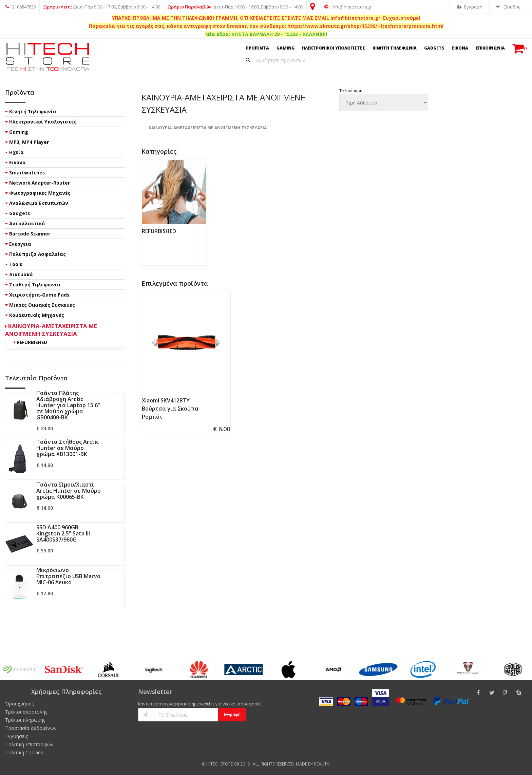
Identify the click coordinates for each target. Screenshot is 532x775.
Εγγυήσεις (16, 736)
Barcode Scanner (30, 234)
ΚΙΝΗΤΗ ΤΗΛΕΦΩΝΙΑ (395, 48)
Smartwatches (27, 173)
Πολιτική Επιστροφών (29, 744)
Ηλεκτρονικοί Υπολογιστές (43, 122)
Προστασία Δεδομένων (31, 728)
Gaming (19, 132)
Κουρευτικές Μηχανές (37, 315)
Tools (16, 264)
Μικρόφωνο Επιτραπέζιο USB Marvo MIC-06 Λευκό (68, 576)
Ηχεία (16, 152)
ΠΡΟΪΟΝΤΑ (257, 48)
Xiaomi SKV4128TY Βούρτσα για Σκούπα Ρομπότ (170, 409)
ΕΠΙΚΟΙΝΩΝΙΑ (490, 48)
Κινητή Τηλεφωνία (33, 111)
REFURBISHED (159, 231)
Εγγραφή (470, 7)
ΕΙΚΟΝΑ (460, 48)
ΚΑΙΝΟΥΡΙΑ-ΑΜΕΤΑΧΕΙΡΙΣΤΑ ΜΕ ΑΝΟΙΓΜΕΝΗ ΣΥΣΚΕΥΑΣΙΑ (51, 330)
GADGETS (434, 48)
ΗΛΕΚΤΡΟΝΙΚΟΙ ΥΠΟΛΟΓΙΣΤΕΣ (334, 48)
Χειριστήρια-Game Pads (39, 295)
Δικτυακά (21, 274)
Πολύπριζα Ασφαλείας (37, 254)
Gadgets (20, 213)
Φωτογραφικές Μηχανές (40, 193)
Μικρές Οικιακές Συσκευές (42, 305)
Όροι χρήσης (19, 704)
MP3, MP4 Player (29, 142)
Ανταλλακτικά (27, 223)
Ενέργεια (20, 244)
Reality (322, 764)
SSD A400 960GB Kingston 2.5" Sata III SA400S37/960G (63, 533)
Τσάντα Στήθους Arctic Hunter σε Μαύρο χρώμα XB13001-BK (68, 448)
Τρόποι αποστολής (26, 712)
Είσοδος (508, 7)
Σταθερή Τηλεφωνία (35, 285)
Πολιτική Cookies (24, 752)
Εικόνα (17, 162)
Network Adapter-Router (40, 183)
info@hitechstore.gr (348, 7)
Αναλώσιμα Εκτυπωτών (39, 203)
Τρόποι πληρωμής (25, 720)
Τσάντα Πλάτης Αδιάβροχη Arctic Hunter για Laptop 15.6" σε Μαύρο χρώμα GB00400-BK (68, 405)
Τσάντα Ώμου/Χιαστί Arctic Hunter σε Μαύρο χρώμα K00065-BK (69, 491)
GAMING (286, 48)
